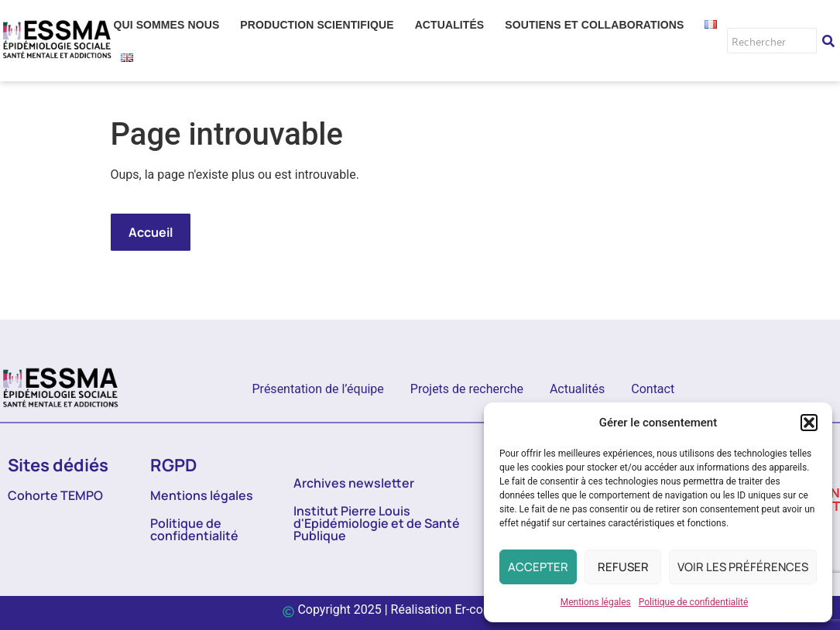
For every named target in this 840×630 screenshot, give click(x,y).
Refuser (623, 567)
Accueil (151, 232)
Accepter (538, 567)
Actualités (577, 389)
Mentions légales (596, 602)
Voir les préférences (743, 567)
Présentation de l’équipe (318, 389)
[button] (809, 423)
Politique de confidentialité (694, 602)
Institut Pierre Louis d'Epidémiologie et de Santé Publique (377, 523)
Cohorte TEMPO (55, 495)
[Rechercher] (772, 41)
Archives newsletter (354, 483)
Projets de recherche (467, 389)
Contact (653, 389)
